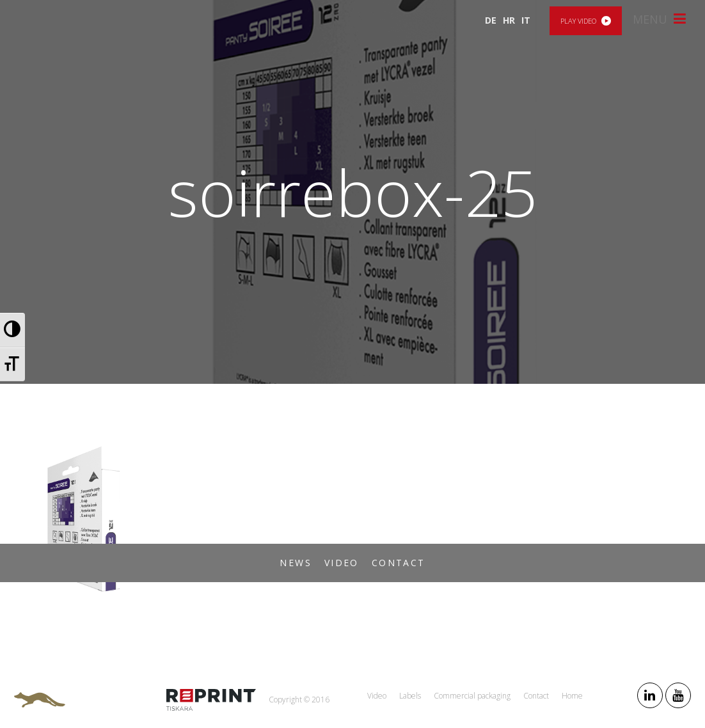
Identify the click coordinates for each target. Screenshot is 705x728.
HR (509, 20)
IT (526, 20)
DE (491, 20)
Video (342, 563)
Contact (399, 563)
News (296, 563)
